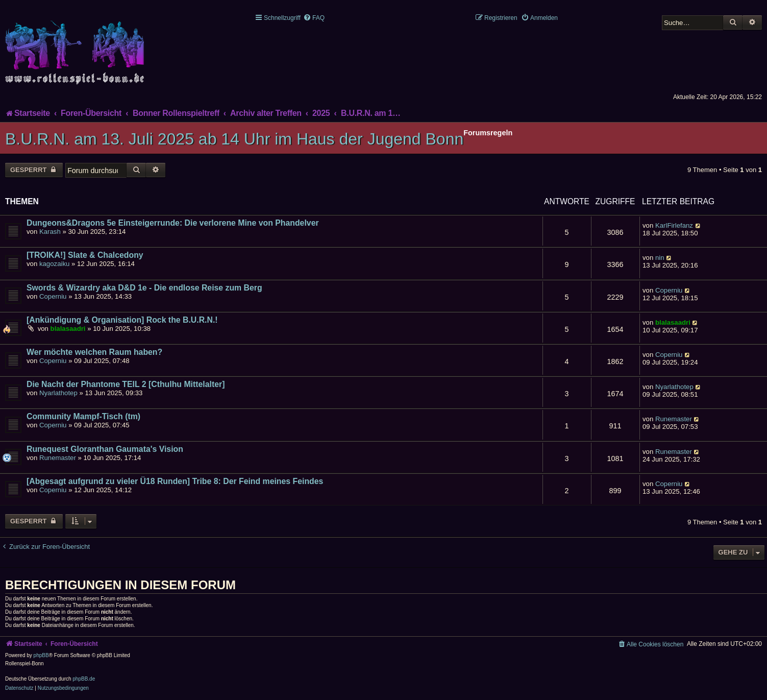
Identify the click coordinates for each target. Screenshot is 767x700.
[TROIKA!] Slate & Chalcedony (85, 255)
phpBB (41, 655)
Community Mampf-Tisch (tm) (83, 416)
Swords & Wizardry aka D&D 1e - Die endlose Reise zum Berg (144, 288)
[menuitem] (314, 18)
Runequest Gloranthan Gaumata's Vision (105, 449)
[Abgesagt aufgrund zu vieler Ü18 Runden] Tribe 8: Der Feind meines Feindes (175, 481)
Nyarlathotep (58, 393)
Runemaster (674, 419)
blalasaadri (68, 329)
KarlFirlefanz (674, 225)
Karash (50, 232)
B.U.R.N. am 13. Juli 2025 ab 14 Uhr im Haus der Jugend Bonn (234, 139)
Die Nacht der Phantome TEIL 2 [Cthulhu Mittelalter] (126, 384)
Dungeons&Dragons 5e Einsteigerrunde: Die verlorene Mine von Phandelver (173, 223)
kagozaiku (54, 264)
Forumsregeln (488, 133)
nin (660, 258)
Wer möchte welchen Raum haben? (94, 352)
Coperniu (53, 296)
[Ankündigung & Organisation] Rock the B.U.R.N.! (122, 320)
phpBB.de (84, 679)
